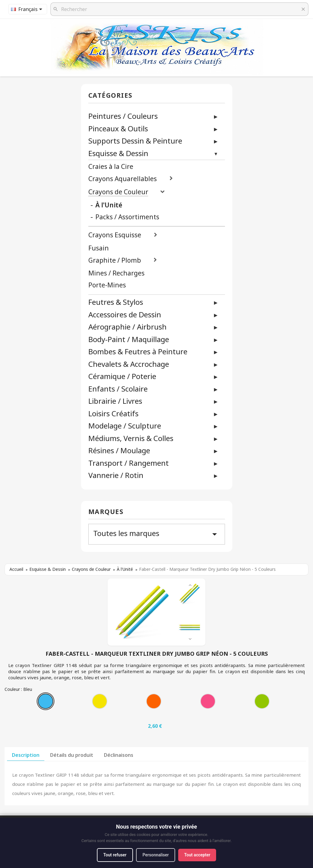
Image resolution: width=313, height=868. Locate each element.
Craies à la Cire (111, 167)
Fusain (99, 248)
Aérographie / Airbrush (127, 327)
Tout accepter (198, 855)
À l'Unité (109, 205)
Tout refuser (114, 855)
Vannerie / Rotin (116, 475)
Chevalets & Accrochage (129, 364)
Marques (106, 512)
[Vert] (263, 703)
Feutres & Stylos (116, 302)
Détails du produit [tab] (72, 755)
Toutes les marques (157, 534)
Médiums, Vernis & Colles (131, 438)
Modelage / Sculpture (125, 426)
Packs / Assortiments (127, 217)
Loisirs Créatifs (113, 413)
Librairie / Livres (115, 401)
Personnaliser (156, 855)
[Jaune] (101, 703)
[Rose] (209, 703)
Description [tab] (26, 755)
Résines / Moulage (119, 450)
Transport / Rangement (129, 463)
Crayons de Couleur (118, 192)
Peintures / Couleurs (123, 116)
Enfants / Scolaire (118, 389)
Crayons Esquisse (115, 235)
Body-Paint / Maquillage (129, 339)
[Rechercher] (179, 9)
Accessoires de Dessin (125, 314)
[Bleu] (47, 703)
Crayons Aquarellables (123, 179)
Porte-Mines (107, 285)
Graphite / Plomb (115, 260)
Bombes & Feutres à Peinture (138, 351)
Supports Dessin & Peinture (135, 141)
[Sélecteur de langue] (28, 9)
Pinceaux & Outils (118, 128)
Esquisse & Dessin (118, 153)
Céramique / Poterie (122, 376)
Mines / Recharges (116, 273)
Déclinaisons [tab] (119, 755)
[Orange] (155, 703)
